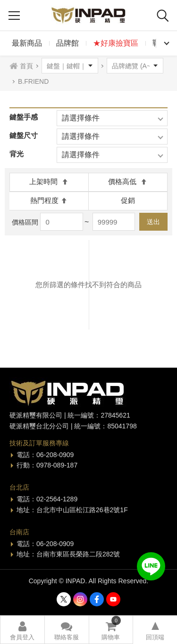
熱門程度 (49, 200)
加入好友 (151, 566)
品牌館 (67, 43)
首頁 (26, 66)
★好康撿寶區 (116, 43)
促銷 (128, 200)
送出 (153, 222)
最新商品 (27, 43)
